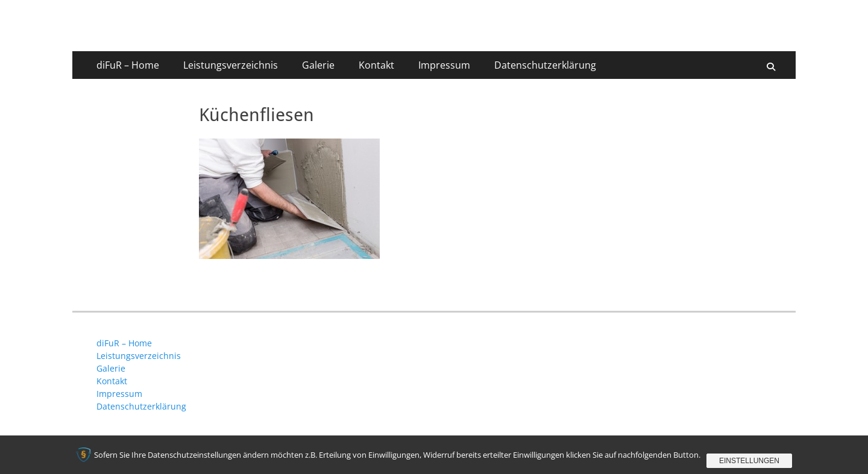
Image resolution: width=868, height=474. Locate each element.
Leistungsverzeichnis (231, 65)
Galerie (318, 65)
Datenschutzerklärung (545, 65)
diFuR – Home (128, 65)
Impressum (444, 65)
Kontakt (376, 65)
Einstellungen (749, 461)
